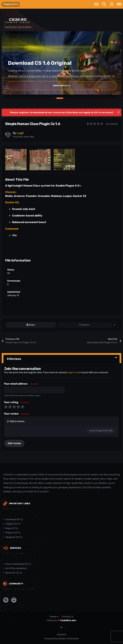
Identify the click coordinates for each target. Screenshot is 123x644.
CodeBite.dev (68, 620)
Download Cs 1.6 (62, 86)
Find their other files (24, 137)
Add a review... (16, 421)
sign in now (74, 372)
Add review (14, 443)
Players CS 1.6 (13, 533)
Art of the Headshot (16, 568)
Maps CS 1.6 (12, 528)
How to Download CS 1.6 (18, 564)
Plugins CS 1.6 (13, 524)
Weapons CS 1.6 (14, 537)
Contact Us (68, 617)
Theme (54, 617)
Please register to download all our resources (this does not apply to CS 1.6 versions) (62, 112)
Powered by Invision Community (61, 639)
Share (31, 325)
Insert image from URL (101, 431)
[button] (54, 98)
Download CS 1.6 (14, 519)
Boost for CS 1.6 (14, 573)
